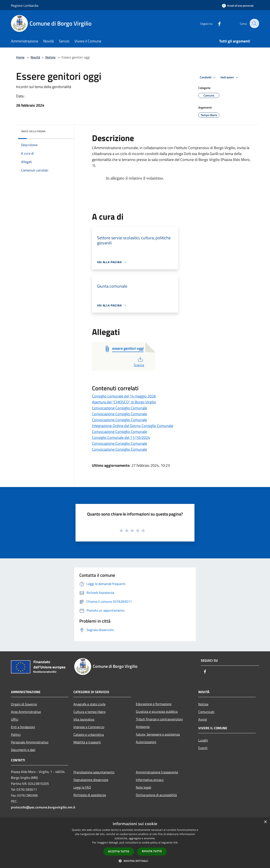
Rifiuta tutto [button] (152, 851)
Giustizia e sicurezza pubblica (157, 712)
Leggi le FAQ (82, 787)
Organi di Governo (24, 704)
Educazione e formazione (154, 704)
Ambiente (143, 727)
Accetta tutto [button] (119, 851)
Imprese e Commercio (89, 727)
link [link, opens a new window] (176, 843)
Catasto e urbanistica (89, 735)
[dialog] (135, 843)
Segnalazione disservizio (91, 780)
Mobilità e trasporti (87, 742)
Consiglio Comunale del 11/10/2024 (121, 437)
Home (20, 57)
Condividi (208, 78)
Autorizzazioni (146, 742)
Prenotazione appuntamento (94, 772)
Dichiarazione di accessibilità (156, 795)
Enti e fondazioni (23, 727)
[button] (135, 861)
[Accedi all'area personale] (238, 6)
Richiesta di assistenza (90, 795)
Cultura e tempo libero (89, 712)
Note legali (144, 787)
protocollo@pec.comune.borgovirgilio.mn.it (43, 807)
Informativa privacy (150, 780)
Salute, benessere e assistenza (158, 734)
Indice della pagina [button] (33, 131)
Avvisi (203, 719)
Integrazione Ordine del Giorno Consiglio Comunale (133, 426)
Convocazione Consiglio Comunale (119, 408)
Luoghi (203, 740)
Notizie (50, 57)
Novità (35, 57)
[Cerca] (254, 23)
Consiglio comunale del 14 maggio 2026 (124, 396)
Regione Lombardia (25, 5)
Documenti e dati (23, 750)
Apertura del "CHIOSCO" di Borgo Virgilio (124, 402)
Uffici (15, 719)
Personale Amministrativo (30, 742)
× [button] (265, 822)
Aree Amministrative (26, 712)
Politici (16, 735)
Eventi (203, 748)
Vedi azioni (230, 78)
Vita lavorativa (84, 719)
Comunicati (206, 712)
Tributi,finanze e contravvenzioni (159, 719)
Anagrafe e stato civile (89, 704)
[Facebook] (216, 23)
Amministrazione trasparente (157, 772)
